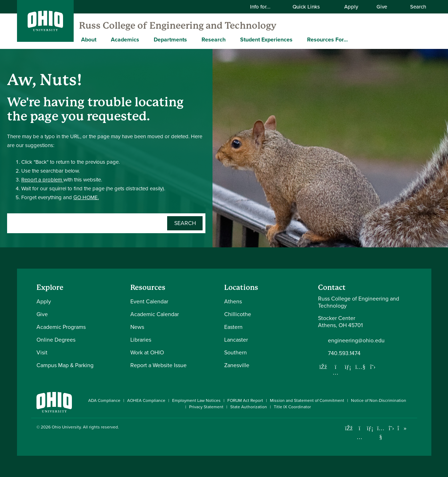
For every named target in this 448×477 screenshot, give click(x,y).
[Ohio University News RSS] (413, 428)
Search (414, 7)
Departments (170, 40)
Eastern (233, 327)
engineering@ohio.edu (356, 341)
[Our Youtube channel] (361, 367)
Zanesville (237, 365)
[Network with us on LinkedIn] (348, 367)
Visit (42, 352)
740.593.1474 (344, 353)
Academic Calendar (155, 314)
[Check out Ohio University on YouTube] (381, 433)
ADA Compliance (104, 400)
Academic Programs (61, 327)
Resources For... (327, 40)
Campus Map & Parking (65, 365)
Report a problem (42, 180)
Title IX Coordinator (292, 407)
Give (382, 7)
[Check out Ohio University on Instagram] (360, 437)
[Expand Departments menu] (192, 39)
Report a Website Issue (158, 365)
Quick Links (311, 7)
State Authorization (249, 407)
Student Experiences (266, 40)
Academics (125, 40)
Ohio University (66, 427)
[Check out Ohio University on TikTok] (402, 428)
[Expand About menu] (102, 39)
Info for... (265, 7)
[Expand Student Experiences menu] (298, 39)
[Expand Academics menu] (144, 39)
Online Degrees (56, 340)
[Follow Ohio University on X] (392, 428)
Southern (236, 352)
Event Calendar (149, 301)
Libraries (141, 340)
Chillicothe (238, 314)
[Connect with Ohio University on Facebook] (349, 428)
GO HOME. (86, 197)
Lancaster (236, 340)
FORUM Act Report (245, 400)
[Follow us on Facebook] (323, 367)
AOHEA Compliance (146, 400)
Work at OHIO (147, 352)
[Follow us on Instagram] (336, 372)
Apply (351, 7)
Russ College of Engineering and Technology (178, 26)
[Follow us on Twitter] (373, 367)
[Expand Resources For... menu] (353, 39)
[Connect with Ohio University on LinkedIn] (370, 428)
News (137, 327)
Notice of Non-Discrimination (379, 400)
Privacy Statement (206, 407)
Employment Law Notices (196, 400)
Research (214, 40)
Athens (233, 301)
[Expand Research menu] (231, 39)
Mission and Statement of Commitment (307, 400)
